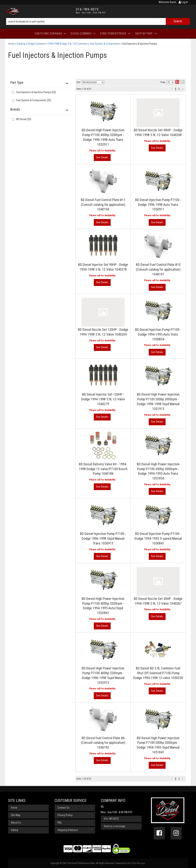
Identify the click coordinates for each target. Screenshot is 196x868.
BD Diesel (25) (24, 119)
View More (102, 158)
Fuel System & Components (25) (34, 100)
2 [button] (179, 89)
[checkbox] (13, 119)
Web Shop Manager (136, 863)
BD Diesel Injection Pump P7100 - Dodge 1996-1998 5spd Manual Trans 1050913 (103, 538)
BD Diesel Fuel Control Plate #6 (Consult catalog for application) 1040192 (103, 743)
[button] (98, 21)
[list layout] (183, 82)
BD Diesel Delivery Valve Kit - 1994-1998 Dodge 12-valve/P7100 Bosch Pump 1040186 (103, 469)
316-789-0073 (111, 819)
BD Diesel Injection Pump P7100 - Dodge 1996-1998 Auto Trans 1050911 (158, 205)
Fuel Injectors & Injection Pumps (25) (36, 92)
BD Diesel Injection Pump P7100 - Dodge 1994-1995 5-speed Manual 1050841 (158, 538)
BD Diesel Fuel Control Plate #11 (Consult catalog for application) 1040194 (103, 205)
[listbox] (93, 82)
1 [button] (176, 89)
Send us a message (114, 826)
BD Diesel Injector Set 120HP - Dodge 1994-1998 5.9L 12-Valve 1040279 (103, 399)
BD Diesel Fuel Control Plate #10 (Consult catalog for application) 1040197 (158, 269)
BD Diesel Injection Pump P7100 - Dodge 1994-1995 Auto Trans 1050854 (158, 334)
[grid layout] (177, 82)
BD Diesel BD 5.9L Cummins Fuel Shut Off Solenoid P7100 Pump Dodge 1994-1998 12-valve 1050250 (158, 673)
